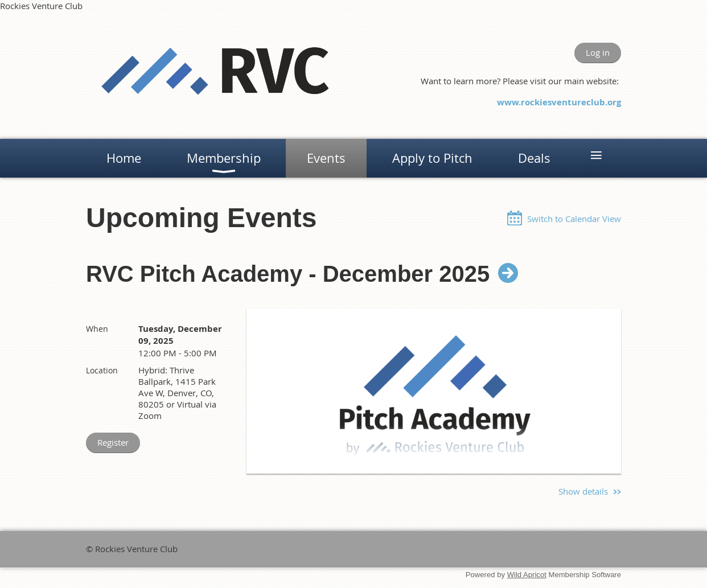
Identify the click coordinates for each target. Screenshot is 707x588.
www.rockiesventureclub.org (559, 102)
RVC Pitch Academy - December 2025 (288, 274)
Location (102, 370)
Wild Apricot (527, 575)
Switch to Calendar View (574, 219)
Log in (598, 52)
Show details (583, 491)
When (97, 329)
